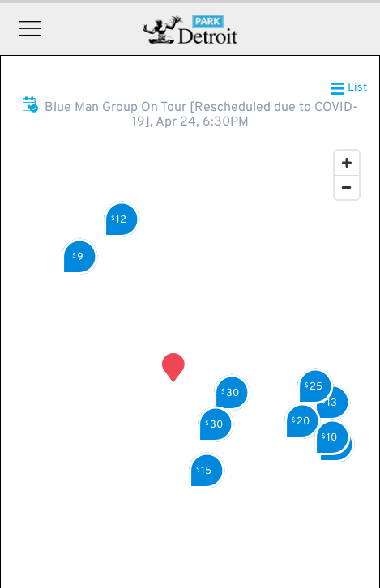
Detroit (190, 29)
